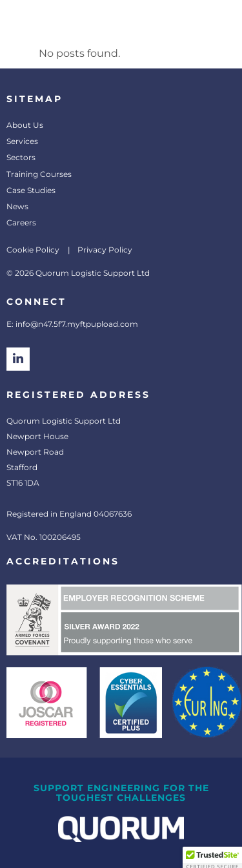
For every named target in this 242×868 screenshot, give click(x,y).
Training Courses (39, 174)
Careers (21, 222)
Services (22, 141)
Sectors (21, 157)
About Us (25, 125)
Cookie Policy (33, 250)
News (17, 206)
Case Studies (31, 190)
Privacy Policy (105, 250)
